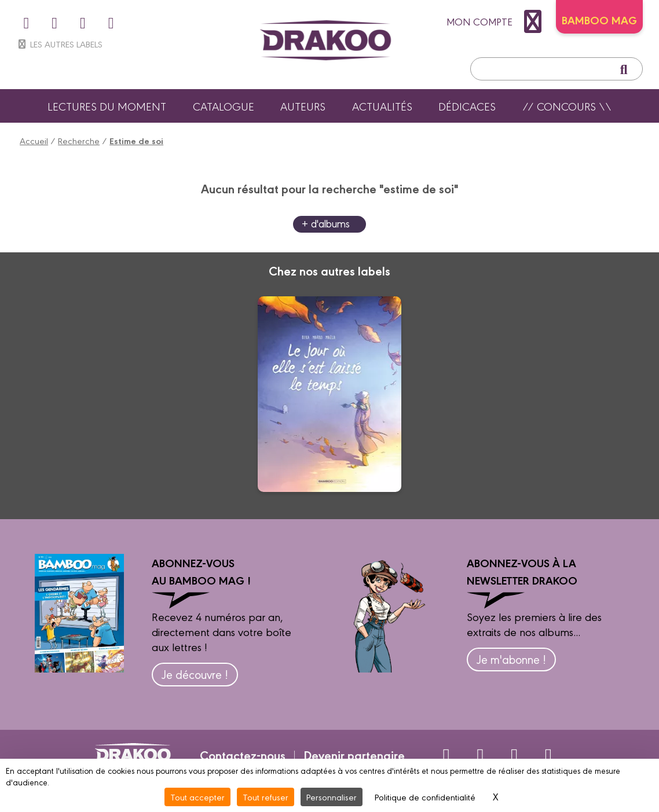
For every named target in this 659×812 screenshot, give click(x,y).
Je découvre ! (195, 674)
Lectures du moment (107, 106)
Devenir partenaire (354, 755)
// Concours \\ (567, 106)
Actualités (382, 106)
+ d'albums (326, 223)
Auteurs (303, 106)
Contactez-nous (243, 755)
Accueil (34, 140)
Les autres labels (59, 44)
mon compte (497, 21)
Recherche (79, 140)
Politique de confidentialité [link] (425, 797)
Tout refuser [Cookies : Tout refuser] (266, 797)
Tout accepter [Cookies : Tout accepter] (197, 797)
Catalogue (224, 106)
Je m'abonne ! (511, 659)
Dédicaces (467, 106)
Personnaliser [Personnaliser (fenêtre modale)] (332, 797)
